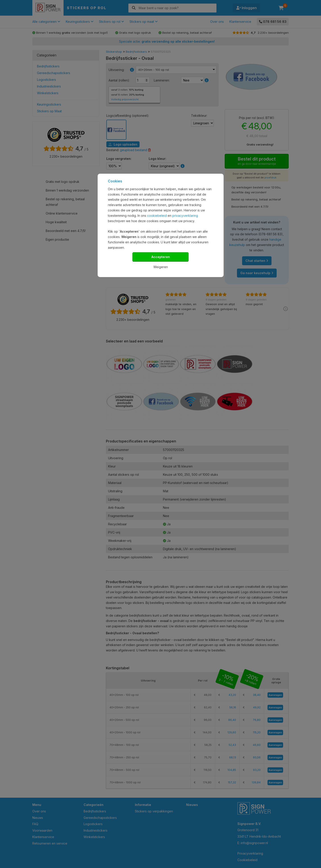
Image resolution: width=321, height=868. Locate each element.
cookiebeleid (157, 216)
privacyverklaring (185, 216)
